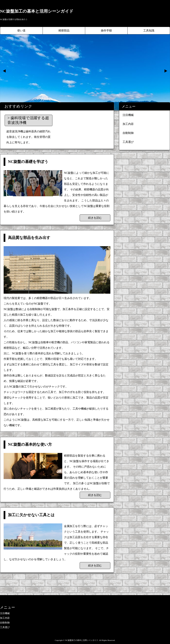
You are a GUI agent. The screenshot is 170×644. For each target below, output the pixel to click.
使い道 (21, 30)
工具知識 (149, 30)
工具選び (128, 142)
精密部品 (64, 30)
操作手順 (106, 30)
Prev (4, 71)
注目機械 (128, 115)
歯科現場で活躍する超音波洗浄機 (28, 120)
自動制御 (128, 133)
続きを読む (95, 218)
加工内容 (128, 124)
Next (166, 71)
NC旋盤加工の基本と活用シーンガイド (37, 11)
